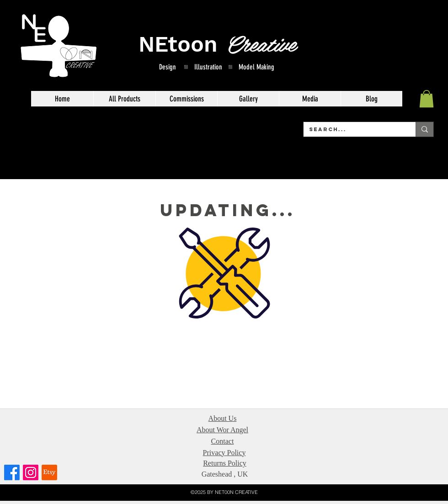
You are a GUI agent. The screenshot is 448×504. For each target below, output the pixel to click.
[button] (427, 99)
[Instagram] (31, 472)
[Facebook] (12, 472)
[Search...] (353, 129)
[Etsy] (49, 472)
